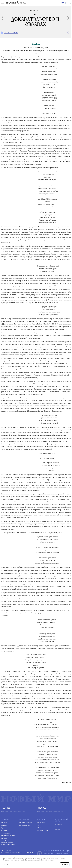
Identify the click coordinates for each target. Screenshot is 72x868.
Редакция (4, 825)
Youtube (42, 828)
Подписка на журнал (26, 823)
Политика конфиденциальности (8, 839)
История (4, 823)
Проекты (4, 828)
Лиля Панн (36, 44)
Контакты (58, 830)
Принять (65, 864)
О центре (58, 827)
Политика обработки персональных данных (8, 843)
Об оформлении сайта (8, 836)
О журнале (59, 824)
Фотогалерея (5, 833)
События (4, 830)
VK (41, 825)
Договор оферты (25, 825)
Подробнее (7, 864)
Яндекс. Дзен (44, 830)
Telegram (42, 823)
